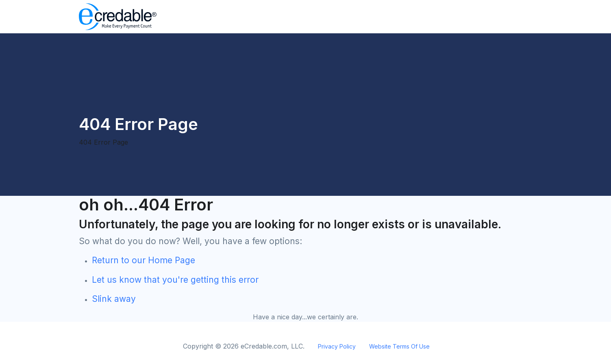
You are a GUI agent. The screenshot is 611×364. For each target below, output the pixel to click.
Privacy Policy (337, 346)
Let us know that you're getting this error (175, 280)
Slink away (114, 299)
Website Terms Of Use (399, 346)
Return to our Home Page (144, 260)
